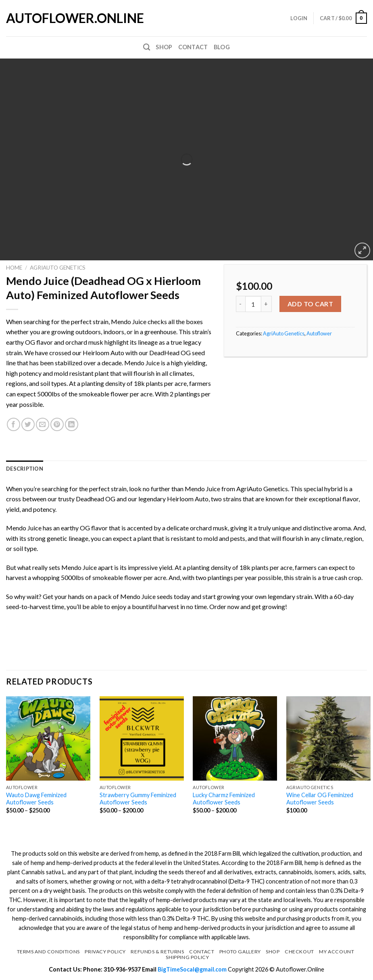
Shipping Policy (187, 957)
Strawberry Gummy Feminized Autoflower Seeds (138, 799)
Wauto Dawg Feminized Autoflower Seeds (36, 799)
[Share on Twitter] (28, 424)
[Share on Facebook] (14, 424)
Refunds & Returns (157, 952)
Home (14, 268)
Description (25, 469)
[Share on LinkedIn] (72, 424)
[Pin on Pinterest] (57, 424)
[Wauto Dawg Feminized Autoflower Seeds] (48, 738)
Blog (222, 47)
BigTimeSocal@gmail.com (193, 969)
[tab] (25, 469)
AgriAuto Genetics (58, 268)
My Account (337, 952)
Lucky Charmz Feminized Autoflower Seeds (224, 799)
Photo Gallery (240, 952)
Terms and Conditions (48, 952)
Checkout (299, 952)
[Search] (147, 47)
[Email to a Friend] (43, 424)
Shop (164, 47)
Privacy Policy (105, 952)
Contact (193, 47)
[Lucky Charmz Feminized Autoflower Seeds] (235, 738)
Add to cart (310, 304)
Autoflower (319, 333)
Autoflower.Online (46, 18)
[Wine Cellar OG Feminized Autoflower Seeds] (328, 738)
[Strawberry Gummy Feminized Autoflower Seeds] (142, 738)
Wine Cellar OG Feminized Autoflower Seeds (320, 799)
